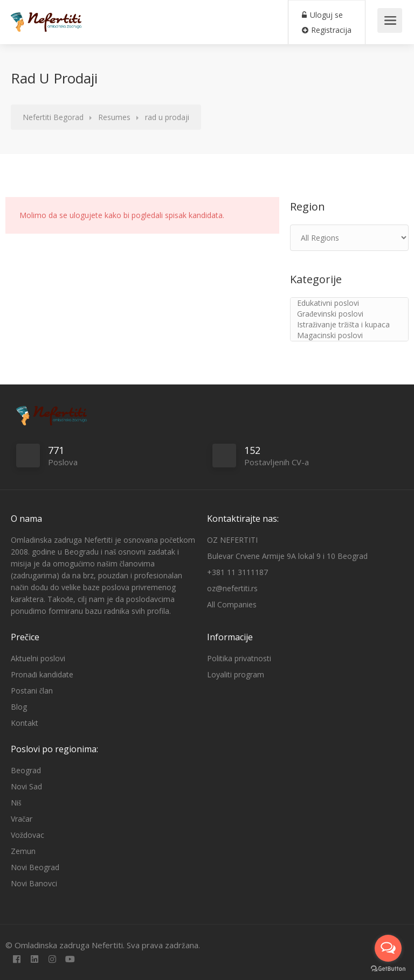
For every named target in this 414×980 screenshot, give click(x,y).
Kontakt (25, 723)
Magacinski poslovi (349, 335)
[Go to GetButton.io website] (388, 969)
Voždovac (27, 835)
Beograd (26, 770)
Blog (19, 707)
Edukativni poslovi (349, 303)
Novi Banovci (34, 883)
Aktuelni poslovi (38, 658)
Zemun (23, 851)
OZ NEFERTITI (232, 540)
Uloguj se (322, 15)
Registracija (327, 30)
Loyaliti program (236, 674)
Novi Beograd (35, 867)
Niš (16, 803)
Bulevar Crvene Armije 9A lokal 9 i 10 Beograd (287, 556)
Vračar (22, 819)
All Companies (232, 604)
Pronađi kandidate (42, 674)
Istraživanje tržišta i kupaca (349, 325)
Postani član (32, 691)
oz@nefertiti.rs (232, 588)
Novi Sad (26, 786)
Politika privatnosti (239, 658)
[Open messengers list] (388, 948)
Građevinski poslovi (349, 314)
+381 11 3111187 (237, 572)
